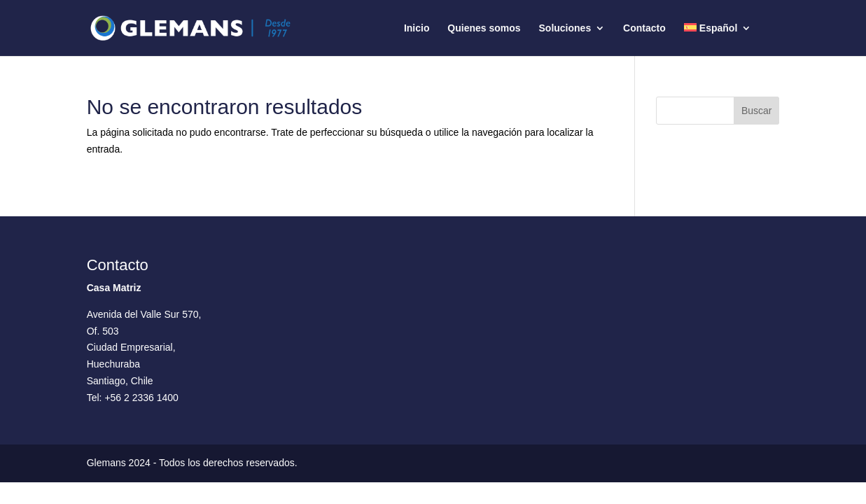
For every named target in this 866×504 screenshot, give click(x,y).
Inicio (417, 28)
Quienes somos (484, 28)
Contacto (644, 28)
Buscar (757, 111)
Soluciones (565, 28)
